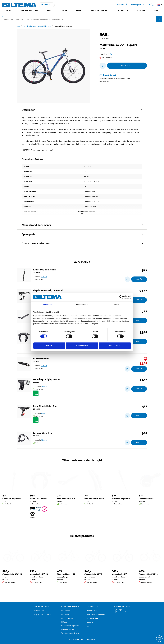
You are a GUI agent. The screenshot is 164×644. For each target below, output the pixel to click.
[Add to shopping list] (103, 66)
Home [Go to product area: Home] (79, 10)
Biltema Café (39, 611)
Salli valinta (82, 345)
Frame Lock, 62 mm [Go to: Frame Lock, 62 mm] (38, 498)
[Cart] (151, 5)
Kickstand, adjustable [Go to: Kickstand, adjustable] (44, 270)
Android (90, 623)
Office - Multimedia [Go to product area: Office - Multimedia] (98, 10)
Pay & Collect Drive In (42, 614)
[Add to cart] (139, 279)
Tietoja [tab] (116, 305)
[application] (159, 639)
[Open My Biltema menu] (122, 5)
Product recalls (67, 618)
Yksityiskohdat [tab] (82, 305)
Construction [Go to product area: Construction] (122, 10)
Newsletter (65, 611)
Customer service (70, 606)
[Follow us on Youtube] (125, 612)
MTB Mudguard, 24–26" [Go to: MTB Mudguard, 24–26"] (95, 498)
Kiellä (49, 345)
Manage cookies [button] (68, 629)
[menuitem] (8, 11)
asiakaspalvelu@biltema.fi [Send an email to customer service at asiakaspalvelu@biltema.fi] (97, 614)
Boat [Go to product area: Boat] (49, 10)
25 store (44, 277)
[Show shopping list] (138, 5)
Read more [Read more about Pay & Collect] (104, 81)
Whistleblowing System (70, 633)
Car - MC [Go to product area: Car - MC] (8, 10)
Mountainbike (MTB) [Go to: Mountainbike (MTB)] (45, 26)
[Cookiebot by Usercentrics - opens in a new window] (121, 297)
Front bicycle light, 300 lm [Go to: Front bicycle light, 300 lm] (47, 379)
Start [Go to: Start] (19, 26)
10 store (110, 54)
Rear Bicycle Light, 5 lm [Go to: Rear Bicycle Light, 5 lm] (45, 406)
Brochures (65, 614)
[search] (82, 19)
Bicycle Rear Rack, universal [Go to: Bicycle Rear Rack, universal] (48, 290)
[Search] (159, 19)
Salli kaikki (115, 345)
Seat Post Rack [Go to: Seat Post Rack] (41, 359)
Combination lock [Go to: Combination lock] (146, 498)
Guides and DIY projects (70, 626)
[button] (160, 5)
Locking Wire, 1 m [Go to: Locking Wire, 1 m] (42, 433)
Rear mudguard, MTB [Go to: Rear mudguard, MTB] (66, 498)
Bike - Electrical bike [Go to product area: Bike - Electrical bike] (29, 10)
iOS (88, 626)
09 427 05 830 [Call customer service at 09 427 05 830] (92, 611)
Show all (82, 213)
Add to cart (127, 66)
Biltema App (93, 618)
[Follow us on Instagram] (120, 612)
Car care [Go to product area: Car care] (141, 10)
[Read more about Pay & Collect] (121, 75)
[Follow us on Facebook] (116, 612)
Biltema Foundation (69, 622)
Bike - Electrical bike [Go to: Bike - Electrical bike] (29, 26)
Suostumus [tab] (48, 305)
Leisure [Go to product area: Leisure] (64, 10)
